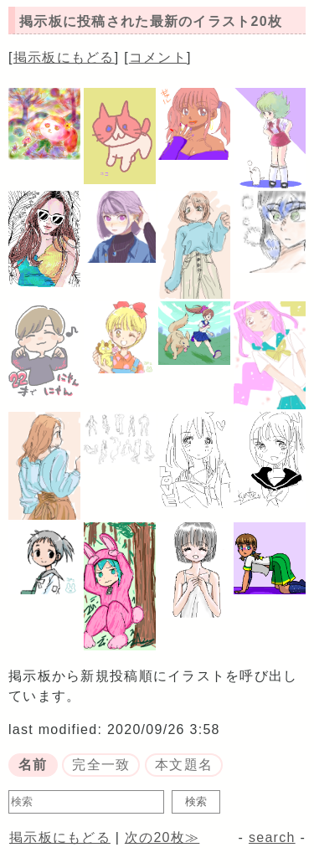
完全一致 (101, 765)
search (272, 837)
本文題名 (184, 765)
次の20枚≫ (162, 837)
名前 (33, 765)
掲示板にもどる (64, 57)
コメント (158, 57)
